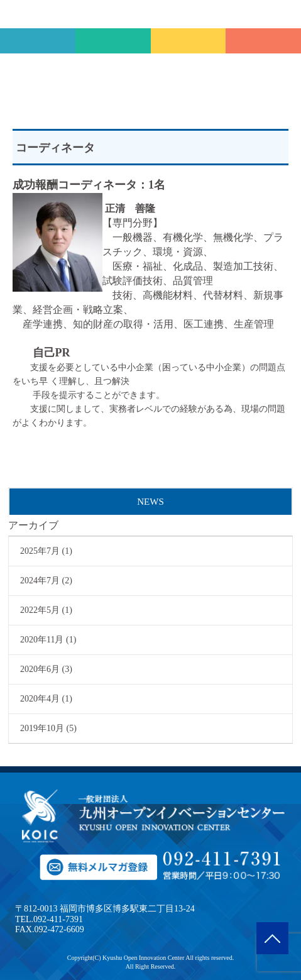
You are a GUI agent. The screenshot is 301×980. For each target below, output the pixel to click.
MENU (287, 14)
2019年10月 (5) (48, 728)
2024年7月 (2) (46, 581)
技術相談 (38, 41)
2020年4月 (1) (46, 699)
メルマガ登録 (189, 41)
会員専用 (113, 41)
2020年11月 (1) (48, 640)
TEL (263, 41)
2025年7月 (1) (46, 551)
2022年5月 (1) (46, 610)
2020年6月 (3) (46, 669)
